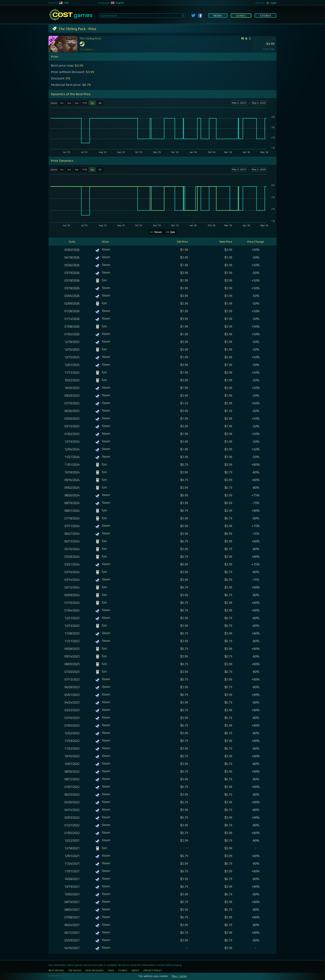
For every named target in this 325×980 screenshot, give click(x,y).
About (135, 970)
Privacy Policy (153, 970)
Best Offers (56, 970)
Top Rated (75, 970)
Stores (266, 16)
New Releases (95, 970)
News (218, 16)
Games (241, 16)
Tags (111, 970)
